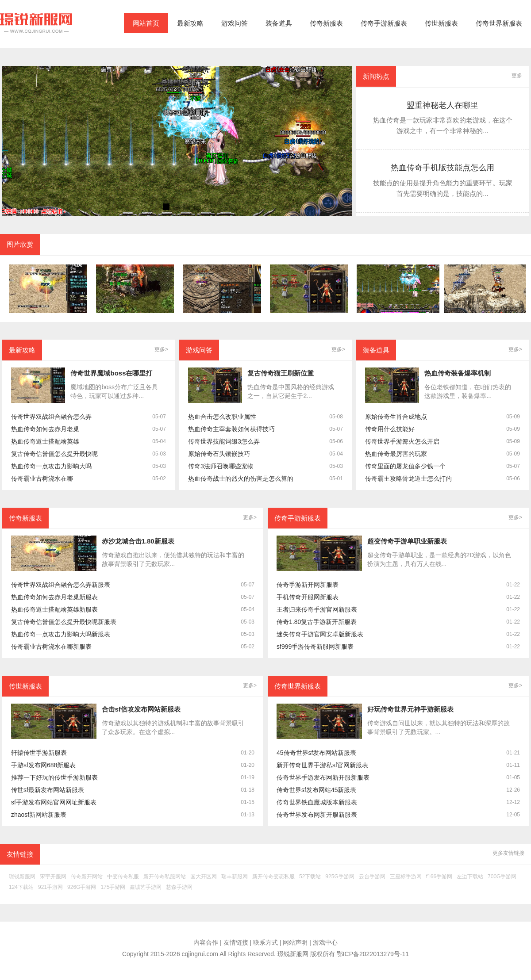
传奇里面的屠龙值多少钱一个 (405, 466)
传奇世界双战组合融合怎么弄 (51, 417)
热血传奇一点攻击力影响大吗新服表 (61, 634)
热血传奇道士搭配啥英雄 (45, 442)
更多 (517, 76)
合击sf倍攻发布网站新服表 (141, 709)
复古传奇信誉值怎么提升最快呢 (54, 454)
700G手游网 (502, 877)
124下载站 (21, 887)
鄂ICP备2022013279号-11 (373, 954)
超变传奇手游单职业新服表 (407, 541)
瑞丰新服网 (235, 877)
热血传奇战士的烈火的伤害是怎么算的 (241, 479)
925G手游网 (340, 877)
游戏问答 (235, 23)
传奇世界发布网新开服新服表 (317, 815)
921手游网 (50, 887)
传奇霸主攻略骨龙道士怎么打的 (408, 479)
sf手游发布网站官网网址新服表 (54, 802)
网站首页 (146, 23)
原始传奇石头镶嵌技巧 (219, 454)
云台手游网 (372, 877)
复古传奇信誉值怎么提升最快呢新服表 (64, 622)
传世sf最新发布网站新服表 (48, 790)
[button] (166, 207)
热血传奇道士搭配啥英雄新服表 (54, 610)
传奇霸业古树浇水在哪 (42, 479)
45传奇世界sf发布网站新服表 (316, 753)
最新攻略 (190, 23)
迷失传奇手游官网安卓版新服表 (320, 634)
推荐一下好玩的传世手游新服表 (54, 778)
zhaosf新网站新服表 (39, 815)
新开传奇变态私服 (273, 877)
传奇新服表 (326, 23)
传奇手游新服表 (384, 23)
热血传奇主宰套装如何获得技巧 (231, 429)
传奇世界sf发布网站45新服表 (316, 790)
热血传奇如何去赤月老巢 (45, 429)
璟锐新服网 (22, 877)
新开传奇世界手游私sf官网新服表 (322, 765)
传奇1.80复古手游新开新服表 (317, 622)
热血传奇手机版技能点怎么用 (442, 168)
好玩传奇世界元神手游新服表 (410, 709)
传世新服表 (441, 23)
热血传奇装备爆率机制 (458, 373)
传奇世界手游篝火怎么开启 (402, 442)
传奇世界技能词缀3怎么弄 (224, 442)
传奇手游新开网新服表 (308, 585)
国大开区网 (204, 877)
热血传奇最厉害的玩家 (396, 454)
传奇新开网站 (87, 877)
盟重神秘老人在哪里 (442, 105)
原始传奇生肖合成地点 (396, 417)
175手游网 (113, 887)
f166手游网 (439, 877)
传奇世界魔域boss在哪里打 (111, 373)
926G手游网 (82, 887)
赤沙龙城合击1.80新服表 (138, 541)
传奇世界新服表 (499, 23)
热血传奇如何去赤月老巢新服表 (54, 597)
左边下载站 (470, 877)
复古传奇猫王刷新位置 (281, 373)
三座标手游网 (406, 877)
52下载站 (310, 877)
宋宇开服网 (53, 877)
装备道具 (279, 23)
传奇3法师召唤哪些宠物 (221, 466)
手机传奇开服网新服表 (308, 597)
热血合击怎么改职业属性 (222, 417)
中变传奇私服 (123, 877)
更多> (161, 349)
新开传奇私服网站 (165, 877)
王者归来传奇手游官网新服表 (317, 610)
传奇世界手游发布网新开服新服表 (323, 778)
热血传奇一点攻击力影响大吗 (51, 466)
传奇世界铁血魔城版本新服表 (317, 802)
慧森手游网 (179, 887)
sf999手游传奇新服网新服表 (315, 647)
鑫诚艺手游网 (146, 887)
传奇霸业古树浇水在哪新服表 (51, 647)
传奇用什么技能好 (390, 429)
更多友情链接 (508, 853)
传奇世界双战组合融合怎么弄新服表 (61, 585)
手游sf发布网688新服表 (43, 765)
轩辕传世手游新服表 (39, 753)
